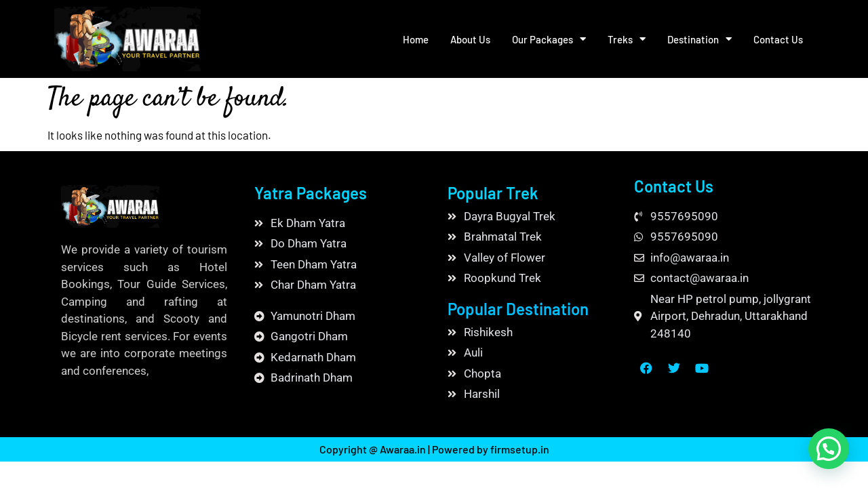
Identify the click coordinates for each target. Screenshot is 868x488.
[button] (829, 449)
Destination (699, 39)
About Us (470, 39)
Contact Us (778, 39)
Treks (627, 39)
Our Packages (549, 39)
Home (416, 39)
